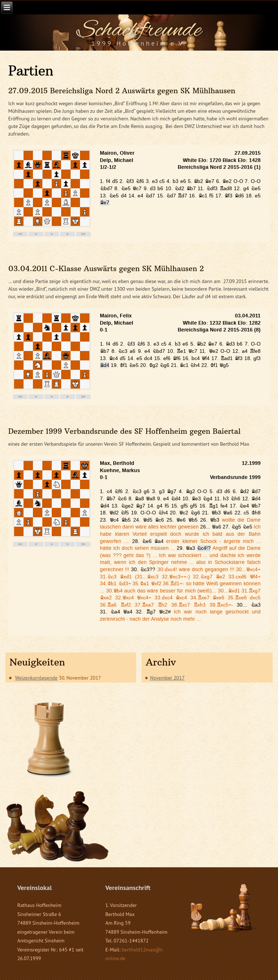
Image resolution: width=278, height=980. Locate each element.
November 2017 (167, 678)
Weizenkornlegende (36, 678)
